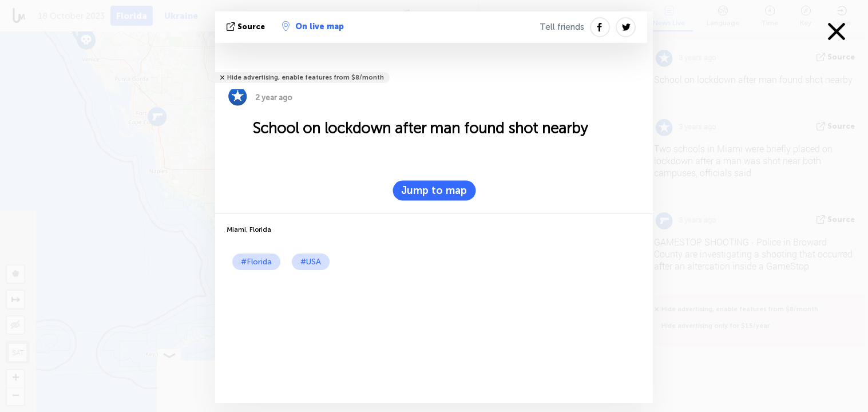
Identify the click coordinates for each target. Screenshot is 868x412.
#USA (311, 262)
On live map (313, 26)
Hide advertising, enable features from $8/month (306, 78)
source (247, 27)
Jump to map (434, 191)
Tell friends (562, 27)
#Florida (256, 262)
